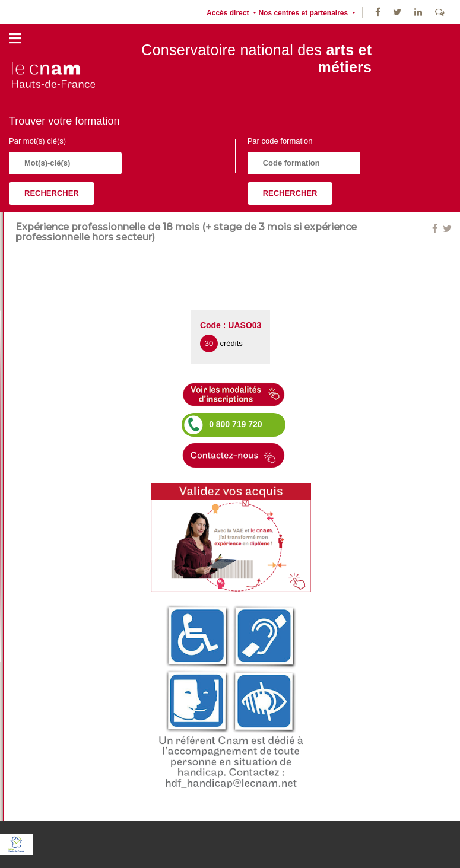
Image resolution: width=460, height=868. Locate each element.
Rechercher (52, 193)
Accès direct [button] (229, 13)
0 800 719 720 (236, 424)
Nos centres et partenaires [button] (304, 13)
